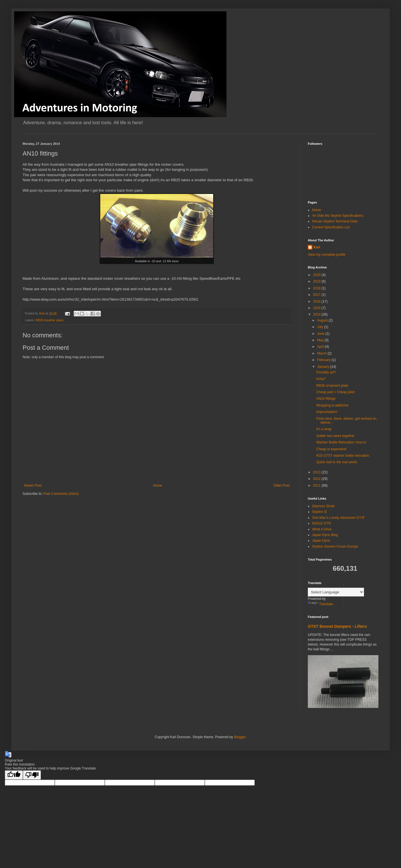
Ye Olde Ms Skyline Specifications (338, 216)
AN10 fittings (326, 399)
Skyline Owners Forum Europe (335, 546)
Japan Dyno (321, 541)
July (321, 327)
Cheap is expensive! (332, 449)
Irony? (321, 379)
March (322, 353)
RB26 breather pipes (50, 320)
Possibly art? (326, 372)
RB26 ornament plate (332, 386)
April (321, 347)
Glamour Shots (323, 506)
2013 (317, 472)
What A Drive (322, 529)
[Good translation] (14, 775)
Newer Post (33, 486)
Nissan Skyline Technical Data (335, 221)
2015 (317, 308)
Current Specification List (331, 227)
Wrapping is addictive (332, 405)
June (321, 334)
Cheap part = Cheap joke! (336, 392)
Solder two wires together (335, 436)
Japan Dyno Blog (325, 535)
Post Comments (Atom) (61, 494)
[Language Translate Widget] (336, 592)
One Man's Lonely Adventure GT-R (338, 518)
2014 (317, 314)
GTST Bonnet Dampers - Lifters (337, 626)
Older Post (281, 486)
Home (158, 486)
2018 (317, 288)
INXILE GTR (322, 523)
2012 (317, 479)
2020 (317, 275)
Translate (321, 604)
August (323, 320)
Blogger (240, 737)
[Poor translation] (32, 775)
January (324, 367)
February (324, 360)
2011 (317, 486)
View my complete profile (327, 255)
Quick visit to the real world (336, 462)
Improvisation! (327, 412)
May (321, 340)
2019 (317, 281)
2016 (317, 301)
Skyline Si (320, 512)
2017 (317, 295)
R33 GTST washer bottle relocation (343, 456)
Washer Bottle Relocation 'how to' (341, 442)
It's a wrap (324, 429)
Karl (317, 247)
